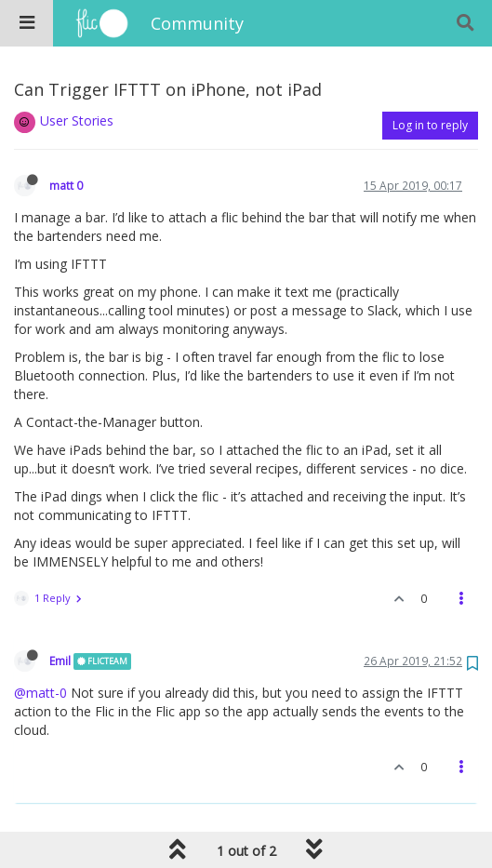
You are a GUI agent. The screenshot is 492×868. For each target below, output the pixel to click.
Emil (60, 661)
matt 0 (66, 185)
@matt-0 (40, 693)
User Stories (77, 120)
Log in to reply (430, 125)
